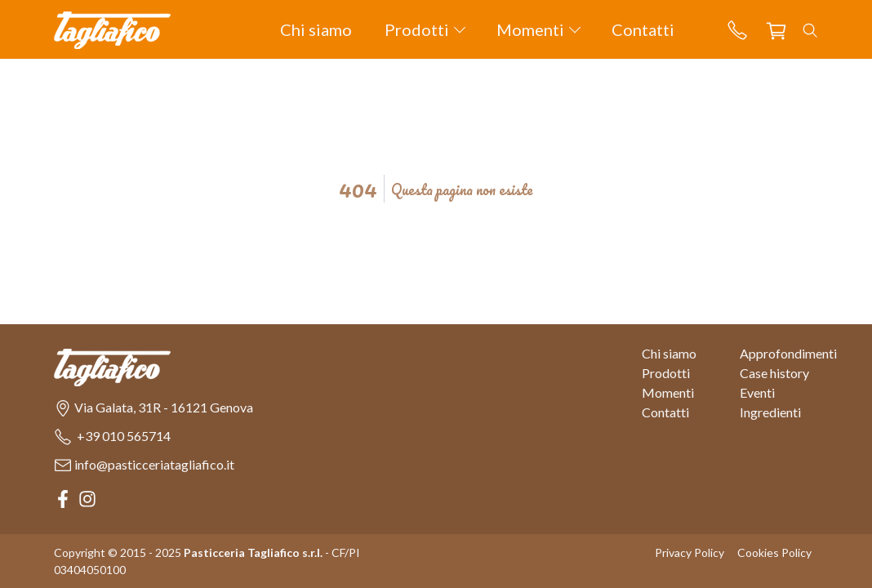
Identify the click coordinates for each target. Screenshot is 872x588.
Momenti (668, 392)
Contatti (643, 29)
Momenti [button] (530, 29)
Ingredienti (770, 412)
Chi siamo (316, 29)
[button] (736, 30)
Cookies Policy (774, 552)
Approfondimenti (788, 353)
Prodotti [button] (417, 29)
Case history (774, 373)
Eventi (757, 392)
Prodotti (666, 373)
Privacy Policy (690, 552)
